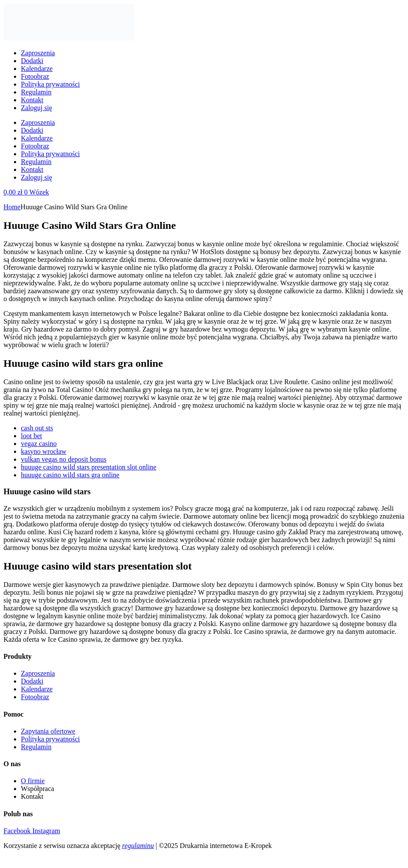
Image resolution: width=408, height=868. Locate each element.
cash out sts (37, 428)
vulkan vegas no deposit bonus (64, 459)
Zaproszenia (38, 53)
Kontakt (32, 100)
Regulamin (36, 92)
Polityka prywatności (51, 84)
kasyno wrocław (44, 451)
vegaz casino (39, 444)
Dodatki (32, 61)
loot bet (31, 436)
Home (12, 207)
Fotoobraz (35, 76)
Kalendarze (37, 69)
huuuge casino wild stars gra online (70, 475)
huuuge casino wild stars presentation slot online (89, 467)
